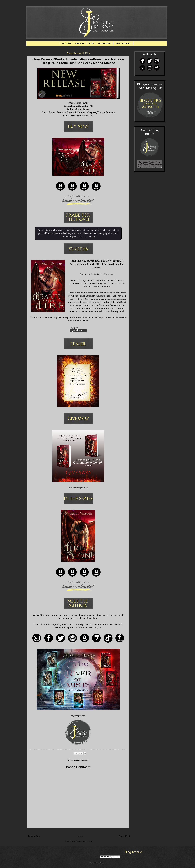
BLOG (91, 44)
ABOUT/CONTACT (124, 44)
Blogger (102, 863)
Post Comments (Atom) (84, 841)
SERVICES (80, 44)
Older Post (124, 836)
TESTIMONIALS (105, 44)
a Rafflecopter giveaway (78, 488)
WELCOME (66, 44)
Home (80, 836)
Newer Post (34, 836)
